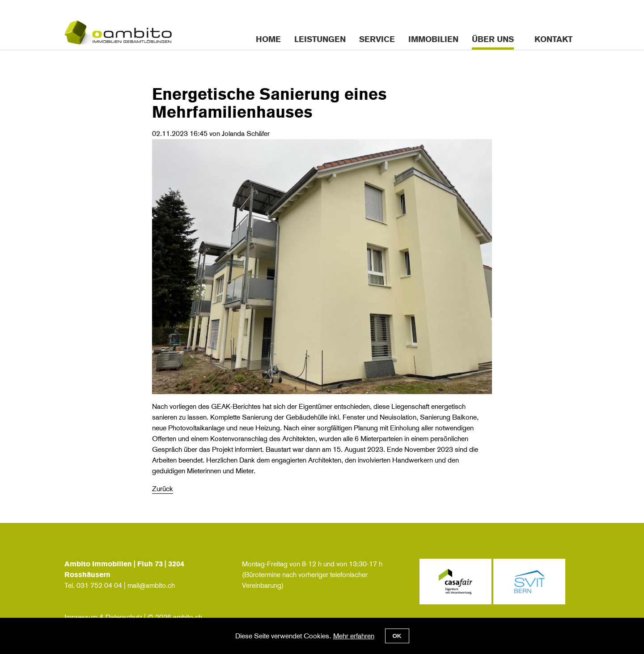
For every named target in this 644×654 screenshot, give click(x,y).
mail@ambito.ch (151, 585)
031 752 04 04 (99, 585)
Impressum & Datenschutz (103, 617)
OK (397, 636)
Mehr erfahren (354, 636)
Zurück (163, 489)
